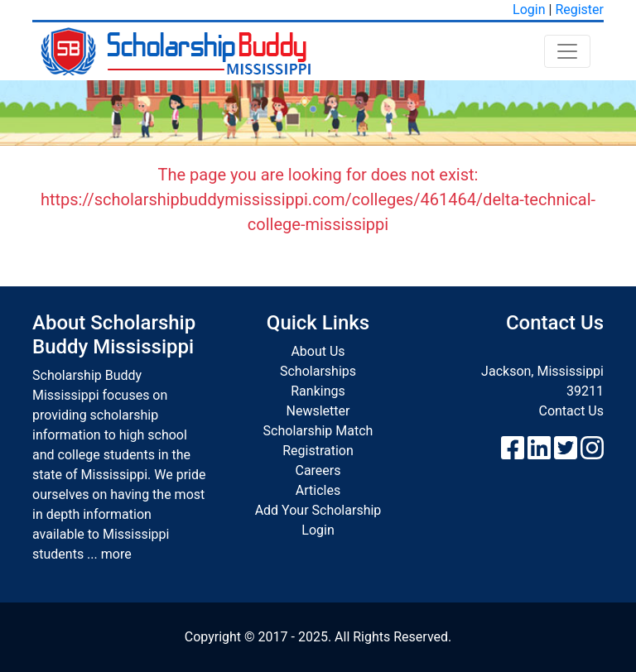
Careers (318, 470)
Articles (318, 490)
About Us (318, 351)
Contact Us (571, 411)
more (116, 554)
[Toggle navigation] (567, 51)
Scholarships (318, 371)
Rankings (318, 391)
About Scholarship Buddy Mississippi (114, 335)
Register (579, 10)
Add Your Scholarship (318, 510)
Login (529, 10)
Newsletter (318, 411)
